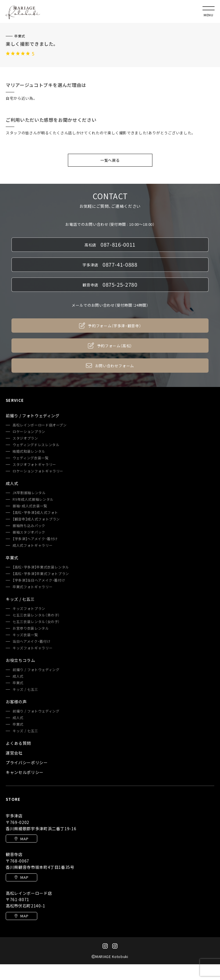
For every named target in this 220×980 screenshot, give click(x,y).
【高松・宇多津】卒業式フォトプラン (41, 574)
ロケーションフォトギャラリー (38, 471)
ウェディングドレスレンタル (36, 445)
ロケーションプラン (29, 432)
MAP (22, 839)
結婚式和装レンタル (29, 451)
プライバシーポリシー (27, 763)
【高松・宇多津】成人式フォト (35, 512)
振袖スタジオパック (29, 532)
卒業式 (20, 36)
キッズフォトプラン (29, 608)
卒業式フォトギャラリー (33, 587)
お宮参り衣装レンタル (31, 628)
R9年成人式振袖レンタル (33, 499)
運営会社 (14, 753)
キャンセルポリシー (25, 772)
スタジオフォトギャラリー (34, 464)
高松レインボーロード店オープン (40, 425)
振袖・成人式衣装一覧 (30, 506)
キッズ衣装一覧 (25, 635)
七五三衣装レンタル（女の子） (36, 622)
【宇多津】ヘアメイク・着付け (35, 539)
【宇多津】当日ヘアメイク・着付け (39, 580)
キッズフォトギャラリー (33, 648)
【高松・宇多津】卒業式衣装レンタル (41, 567)
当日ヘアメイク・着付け (32, 641)
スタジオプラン (25, 438)
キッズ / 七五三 (25, 689)
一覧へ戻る (110, 160)
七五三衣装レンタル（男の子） (36, 615)
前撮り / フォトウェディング (36, 670)
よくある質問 (18, 743)
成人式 (18, 676)
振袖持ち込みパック (29, 526)
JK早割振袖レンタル (29, 493)
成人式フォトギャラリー (33, 545)
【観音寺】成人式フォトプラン (36, 519)
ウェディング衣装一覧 (31, 458)
